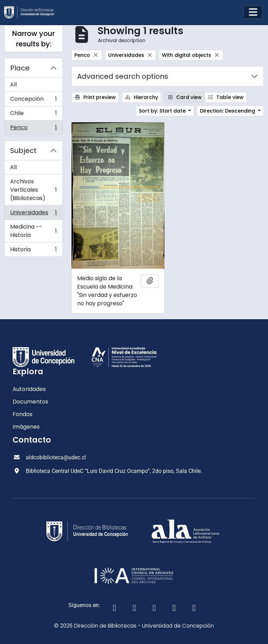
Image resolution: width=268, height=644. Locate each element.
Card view (184, 97)
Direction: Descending (228, 111)
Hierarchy (142, 97)
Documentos (30, 402)
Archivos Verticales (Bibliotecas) (33, 190)
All (13, 85)
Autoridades (29, 389)
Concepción (33, 101)
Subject (23, 151)
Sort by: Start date (163, 111)
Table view (226, 97)
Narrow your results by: (33, 39)
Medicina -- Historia (33, 231)
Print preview (95, 97)
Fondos (23, 414)
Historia (33, 251)
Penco (33, 129)
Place (20, 68)
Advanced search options (123, 76)
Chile (33, 115)
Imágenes (26, 427)
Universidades (33, 214)
